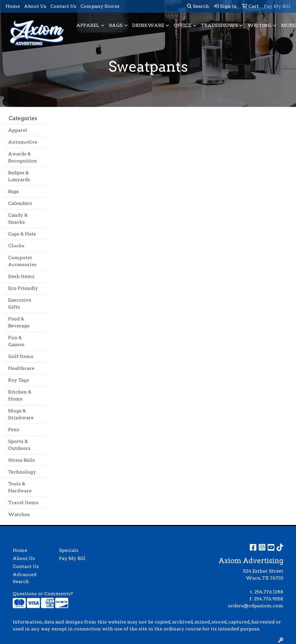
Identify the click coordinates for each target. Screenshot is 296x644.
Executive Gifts (20, 304)
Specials (69, 550)
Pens (14, 429)
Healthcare (21, 368)
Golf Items (21, 356)
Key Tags (18, 380)
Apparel (88, 25)
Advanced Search (25, 578)
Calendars (20, 203)
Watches (19, 514)
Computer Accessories (22, 261)
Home (13, 6)
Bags (116, 25)
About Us (35, 6)
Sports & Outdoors (19, 445)
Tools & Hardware (20, 487)
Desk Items (21, 276)
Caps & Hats (22, 234)
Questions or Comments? (43, 594)
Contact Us (63, 6)
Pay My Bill (72, 558)
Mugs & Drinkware (21, 414)
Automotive (23, 142)
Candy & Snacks (18, 219)
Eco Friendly (23, 288)
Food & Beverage (19, 322)
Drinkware (148, 25)
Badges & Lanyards (19, 176)
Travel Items (23, 503)
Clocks (16, 246)
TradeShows (219, 25)
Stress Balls (22, 460)
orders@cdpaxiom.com (256, 606)
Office (183, 25)
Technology (22, 472)
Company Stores (100, 6)
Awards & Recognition (23, 157)
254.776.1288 (269, 592)
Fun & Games (16, 341)
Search (198, 6)
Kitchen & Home (20, 395)
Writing (259, 25)
